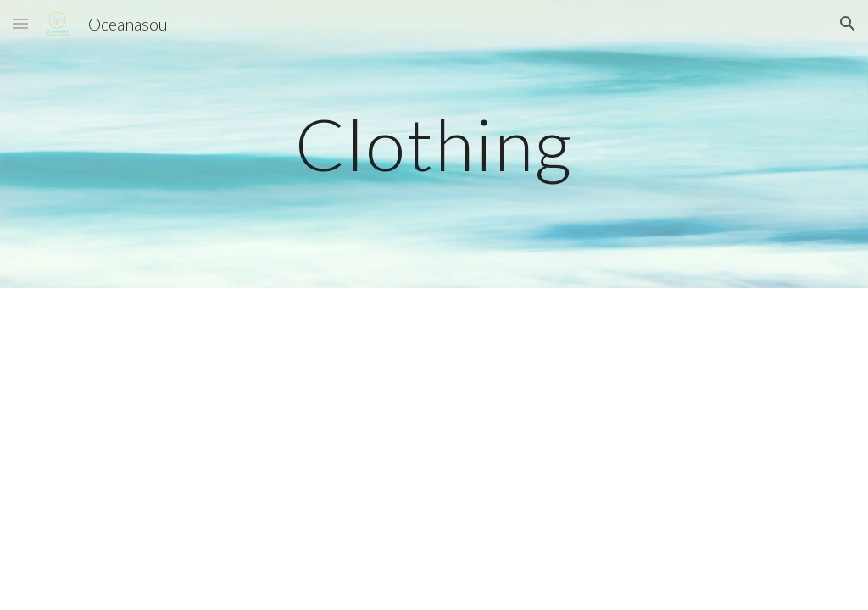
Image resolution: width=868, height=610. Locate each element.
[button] (20, 23)
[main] (434, 144)
